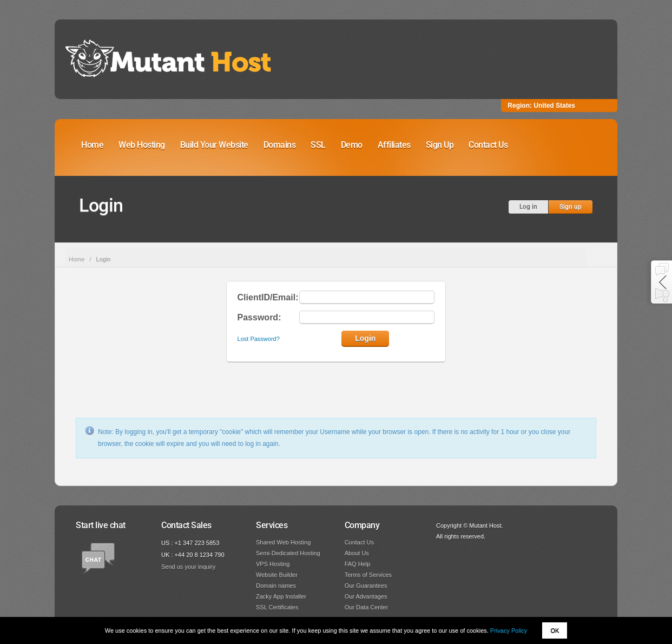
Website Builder (277, 575)
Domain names (276, 586)
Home (92, 145)
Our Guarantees (366, 586)
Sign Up (440, 145)
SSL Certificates (277, 607)
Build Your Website (214, 145)
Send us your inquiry (188, 567)
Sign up (571, 207)
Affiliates (394, 145)
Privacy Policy (509, 630)
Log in (528, 207)
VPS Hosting (273, 564)
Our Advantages (366, 596)
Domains (280, 145)
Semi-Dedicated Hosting (288, 553)
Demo (352, 145)
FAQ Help (358, 564)
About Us (357, 553)
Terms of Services (368, 575)
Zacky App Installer (281, 596)
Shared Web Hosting (283, 542)
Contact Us (488, 145)
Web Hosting (142, 145)
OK (555, 630)
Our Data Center (367, 607)
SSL (318, 145)
